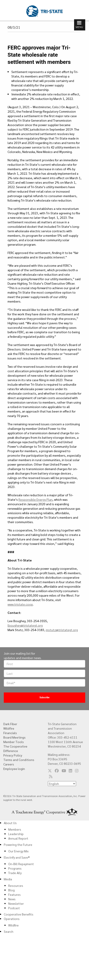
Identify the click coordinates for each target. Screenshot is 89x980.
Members (15, 829)
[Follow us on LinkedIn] (70, 771)
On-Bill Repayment (21, 864)
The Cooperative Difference (15, 748)
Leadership (16, 834)
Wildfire (9, 728)
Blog (11, 890)
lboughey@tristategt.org (25, 625)
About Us (10, 823)
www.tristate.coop (20, 604)
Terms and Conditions (19, 760)
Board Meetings (14, 737)
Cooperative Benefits (19, 914)
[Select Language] (62, 784)
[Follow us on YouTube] (64, 771)
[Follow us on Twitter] (50, 771)
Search (9, 931)
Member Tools (14, 742)
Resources (16, 885)
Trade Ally (15, 873)
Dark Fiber (10, 724)
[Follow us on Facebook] (57, 771)
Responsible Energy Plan (35, 499)
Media (8, 879)
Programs (15, 868)
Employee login (14, 769)
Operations (12, 919)
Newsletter (16, 903)
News (12, 899)
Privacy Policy (13, 755)
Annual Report (18, 838)
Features (14, 894)
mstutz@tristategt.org (62, 630)
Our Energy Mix (18, 851)
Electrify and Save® (17, 857)
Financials (10, 733)
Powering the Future (18, 845)
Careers (9, 764)
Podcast (14, 908)
